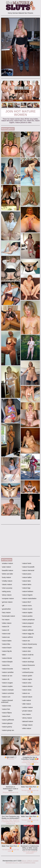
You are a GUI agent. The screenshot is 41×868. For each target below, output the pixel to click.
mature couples (7, 686)
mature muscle (27, 609)
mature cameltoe (7, 672)
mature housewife (28, 567)
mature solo (26, 658)
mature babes (6, 641)
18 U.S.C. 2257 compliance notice (24, 863)
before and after (7, 574)
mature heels (26, 563)
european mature (7, 598)
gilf (3, 606)
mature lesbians (27, 591)
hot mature (5, 620)
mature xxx (26, 693)
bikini (3, 655)
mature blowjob (7, 662)
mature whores (27, 686)
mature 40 (5, 630)
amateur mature (7, 563)
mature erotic (6, 706)
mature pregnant (27, 623)
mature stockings (28, 662)
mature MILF (26, 602)
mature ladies (26, 577)
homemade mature (8, 616)
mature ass (5, 637)
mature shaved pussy (29, 644)
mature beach (6, 648)
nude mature (26, 700)
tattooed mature (27, 721)
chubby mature (7, 581)
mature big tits (6, 651)
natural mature (27, 697)
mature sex (26, 641)
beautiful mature (7, 570)
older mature (26, 704)
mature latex (26, 581)
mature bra (5, 665)
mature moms (27, 606)
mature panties (27, 616)
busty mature (6, 577)
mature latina (26, 584)
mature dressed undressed (7, 701)
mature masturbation (29, 598)
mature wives (26, 690)
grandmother (6, 609)
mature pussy (26, 627)
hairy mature (6, 613)
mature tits (25, 669)
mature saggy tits (28, 634)
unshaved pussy (27, 672)
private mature (27, 711)
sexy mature (26, 714)
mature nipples (27, 613)
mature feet (5, 709)
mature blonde (7, 658)
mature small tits (27, 655)
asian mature (6, 567)
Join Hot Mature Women (20, 113)
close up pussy (7, 588)
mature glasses (7, 723)
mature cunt (6, 697)
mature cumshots (7, 693)
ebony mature (6, 595)
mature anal (6, 634)
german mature (7, 602)
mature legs (26, 588)
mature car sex (7, 676)
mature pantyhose (28, 620)
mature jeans (26, 574)
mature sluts (26, 651)
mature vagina (27, 679)
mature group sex (8, 730)
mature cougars (7, 683)
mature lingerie (27, 595)
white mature (26, 728)
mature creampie (7, 690)
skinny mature (27, 718)
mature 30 (5, 627)
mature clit (5, 679)
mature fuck (6, 716)
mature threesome (28, 665)
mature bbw (6, 644)
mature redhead (27, 630)
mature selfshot (27, 637)
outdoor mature (27, 707)
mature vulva (26, 683)
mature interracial (28, 570)
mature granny (7, 727)
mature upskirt (27, 676)
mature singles (27, 648)
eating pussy (6, 591)
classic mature (7, 584)
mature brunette (7, 669)
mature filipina (6, 713)
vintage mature (27, 725)
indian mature (6, 623)
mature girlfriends (8, 720)
